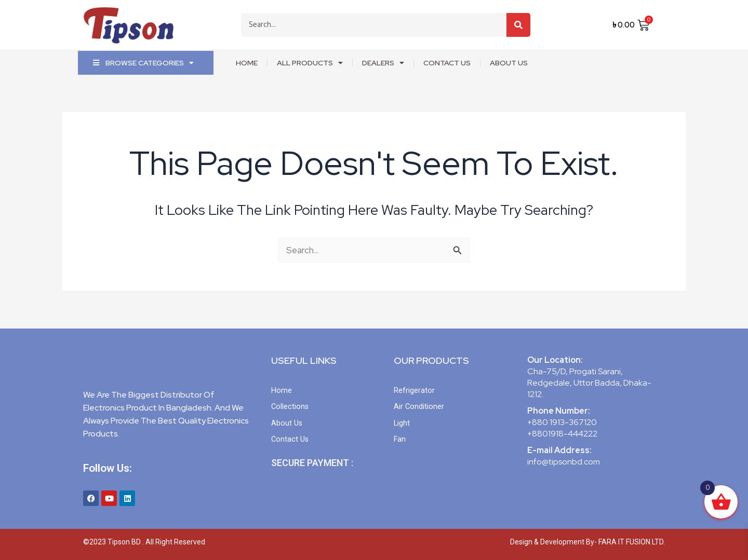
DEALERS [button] (383, 63)
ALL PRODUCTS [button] (310, 63)
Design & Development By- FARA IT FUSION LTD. (587, 542)
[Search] (518, 25)
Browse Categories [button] (143, 63)
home (247, 63)
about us (509, 63)
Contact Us (447, 63)
